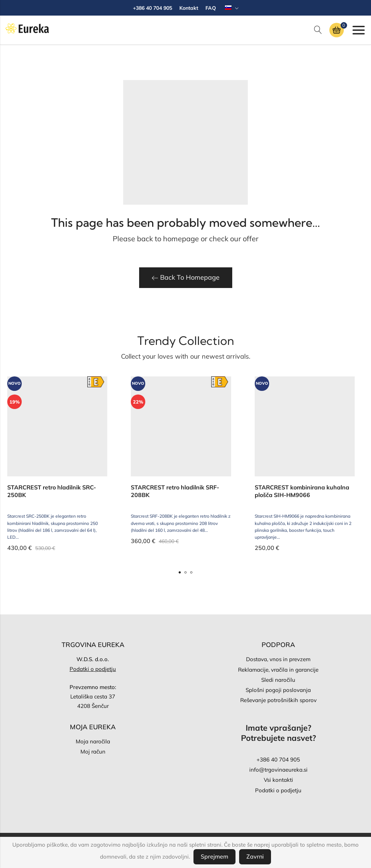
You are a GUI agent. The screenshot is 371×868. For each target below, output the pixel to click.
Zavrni (255, 856)
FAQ (211, 8)
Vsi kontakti (278, 780)
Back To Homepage (186, 277)
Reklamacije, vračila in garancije (278, 670)
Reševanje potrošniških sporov (278, 700)
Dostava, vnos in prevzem (278, 659)
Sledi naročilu (278, 680)
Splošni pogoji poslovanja (278, 690)
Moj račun (93, 752)
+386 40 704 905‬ (278, 759)
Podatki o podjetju (93, 669)
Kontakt (189, 8)
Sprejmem (214, 856)
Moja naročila (93, 741)
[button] (180, 572)
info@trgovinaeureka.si (278, 770)
